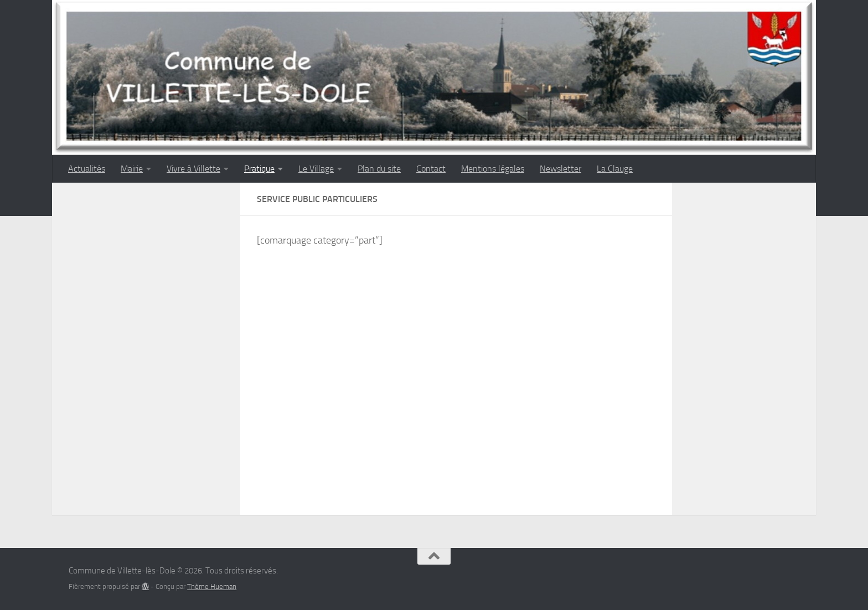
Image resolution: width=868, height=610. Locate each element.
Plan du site (379, 169)
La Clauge (615, 169)
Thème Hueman (212, 586)
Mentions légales (493, 169)
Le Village (316, 169)
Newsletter (560, 169)
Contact (431, 169)
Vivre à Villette (193, 169)
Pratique (259, 169)
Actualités (87, 169)
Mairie (132, 169)
